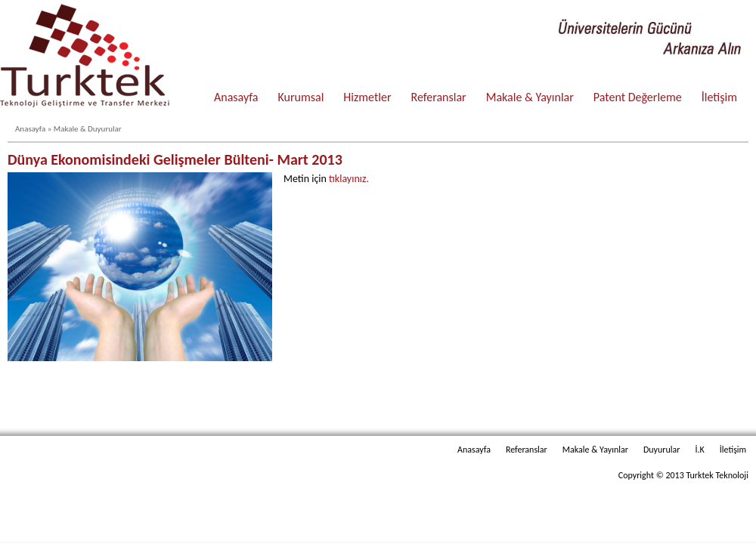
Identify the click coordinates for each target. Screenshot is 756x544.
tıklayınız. (349, 179)
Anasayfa (236, 97)
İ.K (699, 450)
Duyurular (662, 450)
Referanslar (439, 97)
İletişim (719, 97)
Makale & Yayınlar (530, 97)
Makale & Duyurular (88, 129)
